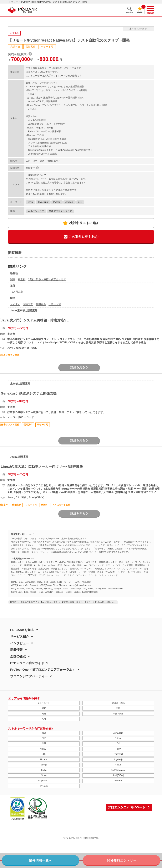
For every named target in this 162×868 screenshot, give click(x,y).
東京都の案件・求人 (71, 602)
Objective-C (44, 781)
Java (30, 202)
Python (57, 202)
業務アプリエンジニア (60, 211)
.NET (44, 743)
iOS (80, 202)
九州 (44, 719)
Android (69, 202)
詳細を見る (79, 367)
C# (118, 743)
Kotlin (44, 770)
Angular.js (118, 759)
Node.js (44, 759)
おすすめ (15, 304)
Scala (44, 775)
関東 (13, 279)
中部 (118, 708)
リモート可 (55, 304)
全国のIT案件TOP (29, 602)
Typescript (118, 754)
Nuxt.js (118, 765)
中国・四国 (118, 714)
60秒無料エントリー (121, 860)
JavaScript (43, 202)
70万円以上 (17, 292)
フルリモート (44, 703)
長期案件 (41, 304)
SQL (44, 754)
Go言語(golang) (118, 770)
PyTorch (44, 786)
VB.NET (44, 749)
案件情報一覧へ (40, 860)
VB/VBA (118, 781)
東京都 (22, 279)
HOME (13, 602)
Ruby (118, 749)
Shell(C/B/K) (118, 775)
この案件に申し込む (81, 237)
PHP (44, 738)
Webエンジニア (36, 211)
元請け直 (28, 304)
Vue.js (44, 765)
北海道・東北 (118, 703)
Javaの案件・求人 (49, 602)
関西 (44, 714)
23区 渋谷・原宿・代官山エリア (47, 279)
